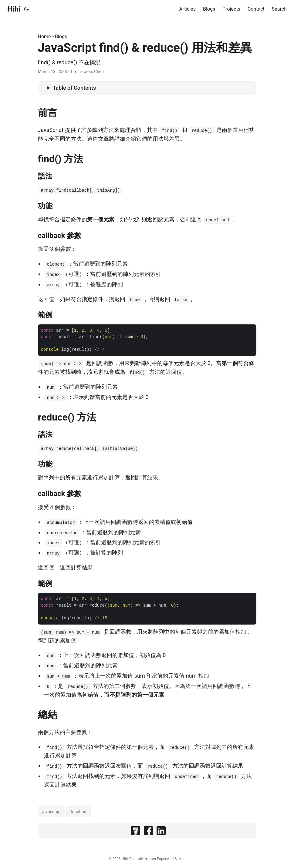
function (78, 812)
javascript (52, 812)
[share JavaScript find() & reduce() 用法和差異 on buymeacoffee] (136, 832)
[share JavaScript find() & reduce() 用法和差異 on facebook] (148, 832)
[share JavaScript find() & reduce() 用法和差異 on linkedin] (161, 832)
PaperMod (165, 859)
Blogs (61, 37)
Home (44, 37)
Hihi (14, 9)
